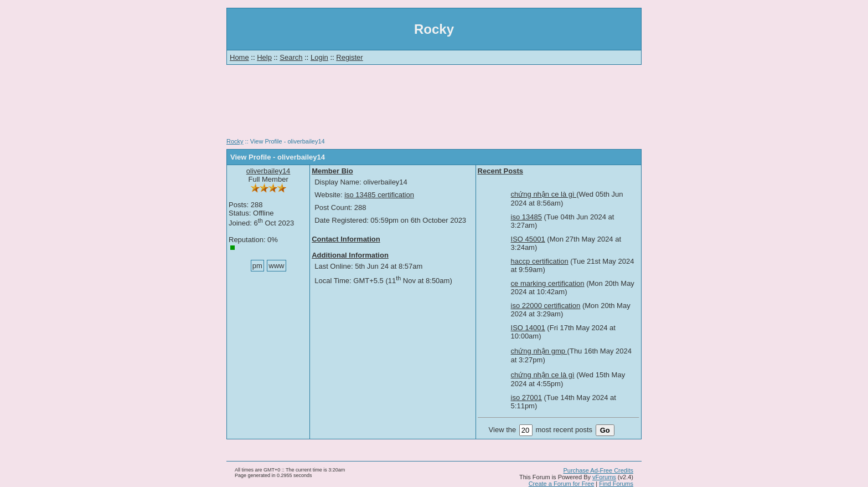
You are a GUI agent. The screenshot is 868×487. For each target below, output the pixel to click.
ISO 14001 (528, 328)
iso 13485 (526, 217)
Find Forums (616, 484)
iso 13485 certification (379, 195)
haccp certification (540, 261)
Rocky (235, 141)
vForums (604, 477)
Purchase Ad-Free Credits (598, 470)
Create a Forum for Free (562, 484)
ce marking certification (548, 283)
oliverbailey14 (268, 171)
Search (291, 57)
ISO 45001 (528, 239)
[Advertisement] (434, 105)
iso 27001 (526, 398)
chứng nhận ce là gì (544, 194)
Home (239, 57)
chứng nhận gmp (539, 351)
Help (264, 57)
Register (349, 57)
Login (319, 57)
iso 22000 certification (546, 306)
